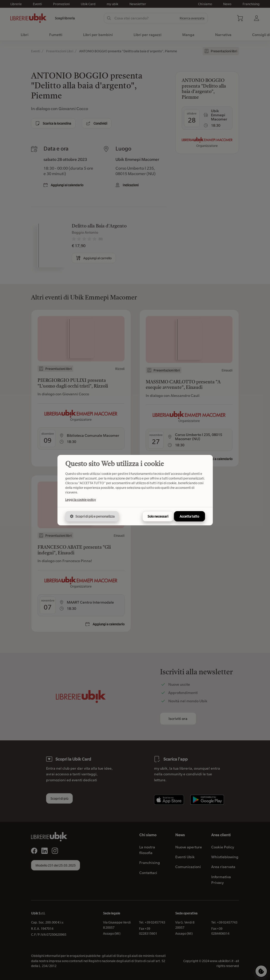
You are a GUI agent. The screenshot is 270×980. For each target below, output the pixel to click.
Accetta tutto (189, 516)
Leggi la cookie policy (81, 499)
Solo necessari (158, 516)
